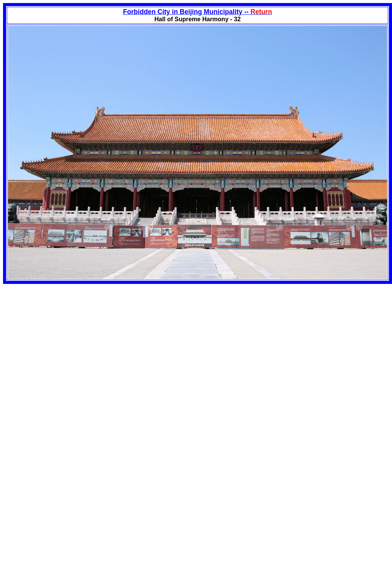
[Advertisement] (67, 337)
